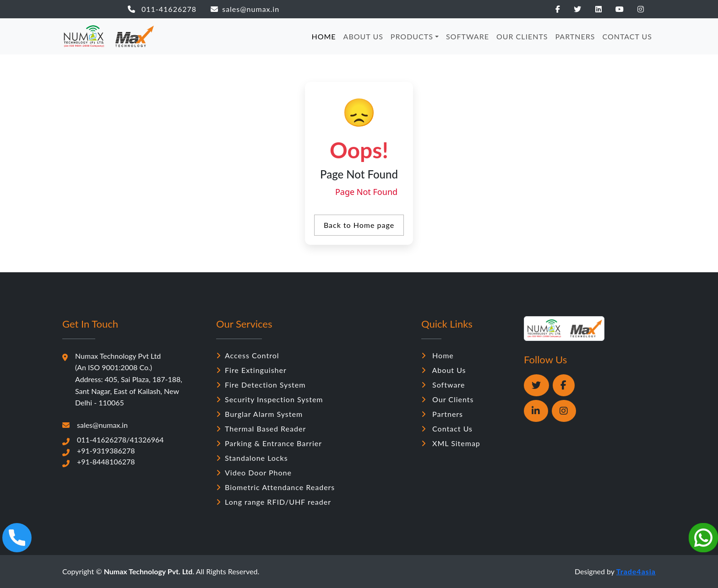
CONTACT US (627, 36)
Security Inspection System (270, 399)
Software (443, 385)
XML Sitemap (451, 443)
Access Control (248, 355)
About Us (443, 370)
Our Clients (448, 399)
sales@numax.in (245, 9)
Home (438, 355)
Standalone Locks (252, 458)
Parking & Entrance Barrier (269, 443)
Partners (442, 414)
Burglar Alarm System (259, 414)
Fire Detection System (261, 385)
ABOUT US (363, 36)
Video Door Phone (254, 472)
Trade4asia (636, 571)
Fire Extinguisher (251, 370)
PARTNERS (575, 36)
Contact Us (447, 429)
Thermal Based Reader (261, 429)
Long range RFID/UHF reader (274, 502)
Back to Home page (359, 225)
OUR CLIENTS (522, 36)
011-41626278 (162, 9)
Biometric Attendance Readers (275, 487)
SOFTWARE (468, 36)
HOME (324, 36)
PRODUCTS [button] (412, 36)
